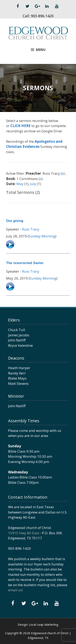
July (33, 184)
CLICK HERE (20, 126)
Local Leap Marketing (44, 624)
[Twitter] (28, 6)
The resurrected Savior (25, 263)
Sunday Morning (42, 236)
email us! (15, 590)
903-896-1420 (42, 16)
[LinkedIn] (47, 6)
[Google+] (37, 6)
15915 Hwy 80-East (24, 533)
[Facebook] (18, 6)
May (20, 184)
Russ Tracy (31, 229)
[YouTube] (57, 6)
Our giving (15, 221)
